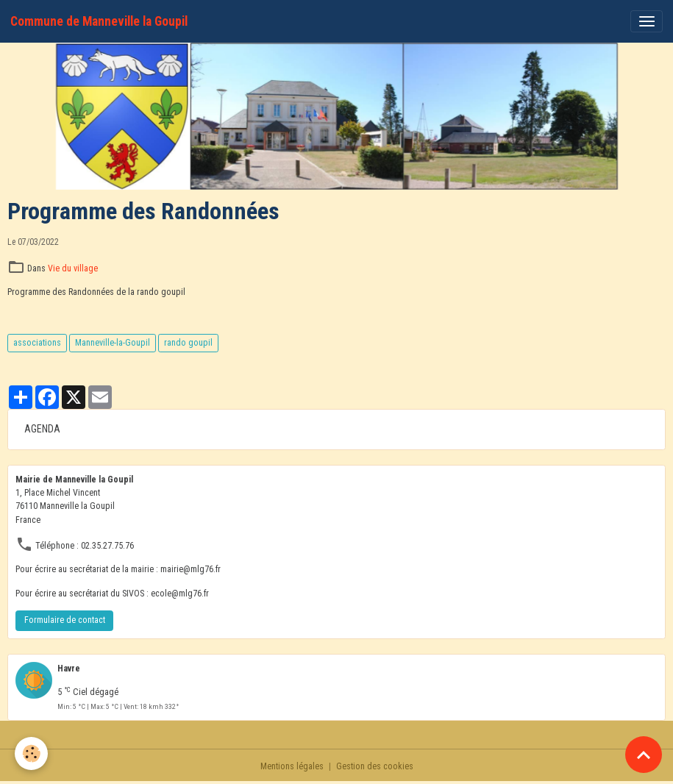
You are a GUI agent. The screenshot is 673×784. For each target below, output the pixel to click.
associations (37, 343)
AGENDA (42, 429)
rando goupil (188, 343)
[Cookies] (31, 753)
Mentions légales (292, 766)
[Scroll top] (644, 755)
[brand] (99, 21)
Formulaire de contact (65, 620)
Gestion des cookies (375, 766)
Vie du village (73, 268)
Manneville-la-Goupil (113, 343)
